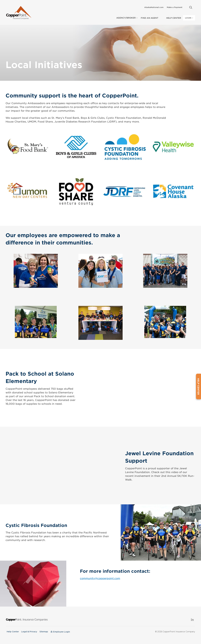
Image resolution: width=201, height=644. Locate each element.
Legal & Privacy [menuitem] (29, 630)
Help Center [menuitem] (13, 630)
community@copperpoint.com (100, 577)
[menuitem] (186, 7)
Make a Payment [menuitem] (175, 7)
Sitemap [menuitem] (44, 630)
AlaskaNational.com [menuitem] (154, 7)
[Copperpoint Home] (19, 12)
